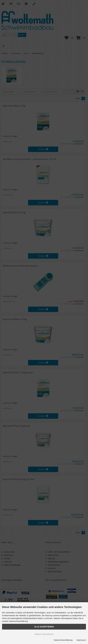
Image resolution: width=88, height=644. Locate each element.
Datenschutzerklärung (63, 640)
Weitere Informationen (44, 634)
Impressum (81, 640)
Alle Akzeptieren (44, 627)
